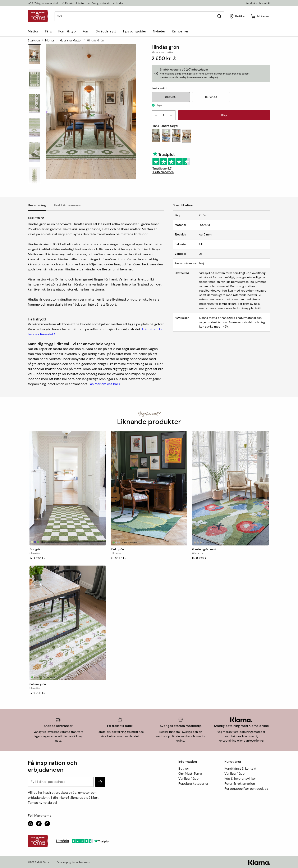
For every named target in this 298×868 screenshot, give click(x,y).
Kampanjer (180, 31)
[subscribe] (100, 782)
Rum (86, 31)
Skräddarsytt (106, 31)
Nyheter (159, 31)
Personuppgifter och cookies (246, 789)
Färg (48, 31)
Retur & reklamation (240, 784)
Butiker (184, 768)
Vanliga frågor (189, 779)
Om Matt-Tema (190, 773)
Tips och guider (134, 31)
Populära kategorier (193, 784)
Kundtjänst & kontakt (258, 3)
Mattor (33, 31)
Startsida (34, 40)
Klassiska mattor (71, 40)
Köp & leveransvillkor (240, 779)
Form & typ (67, 31)
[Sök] (219, 16)
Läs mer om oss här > (105, 384)
